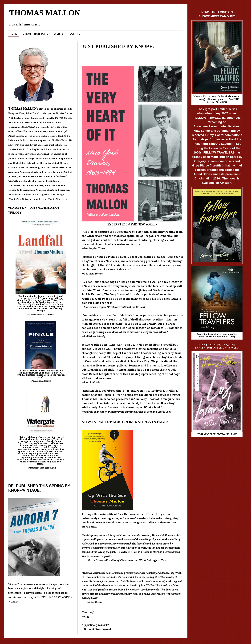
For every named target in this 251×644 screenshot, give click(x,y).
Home (14, 33)
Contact (76, 33)
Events (58, 33)
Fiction (26, 33)
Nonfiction (42, 33)
